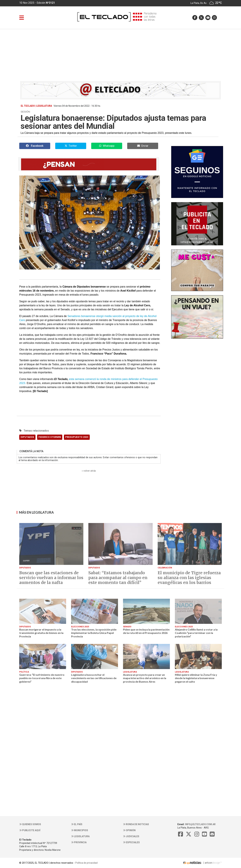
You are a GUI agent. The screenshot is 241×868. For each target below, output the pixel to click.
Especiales (131, 842)
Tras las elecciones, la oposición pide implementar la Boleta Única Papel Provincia (94, 633)
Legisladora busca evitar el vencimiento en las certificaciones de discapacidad (94, 678)
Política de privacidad (86, 863)
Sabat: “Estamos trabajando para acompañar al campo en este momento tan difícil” (118, 578)
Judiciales (131, 836)
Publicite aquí (30, 830)
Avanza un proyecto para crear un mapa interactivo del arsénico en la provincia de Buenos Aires (145, 678)
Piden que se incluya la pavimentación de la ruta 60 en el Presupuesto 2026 (146, 631)
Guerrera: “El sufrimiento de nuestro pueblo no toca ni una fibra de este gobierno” (42, 678)
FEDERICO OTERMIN (50, 437)
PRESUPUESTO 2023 (77, 437)
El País (77, 824)
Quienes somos (30, 824)
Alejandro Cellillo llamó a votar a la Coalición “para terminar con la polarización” (196, 633)
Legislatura (80, 836)
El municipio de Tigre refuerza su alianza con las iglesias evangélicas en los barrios (189, 578)
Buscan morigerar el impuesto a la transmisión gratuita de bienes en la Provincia (41, 633)
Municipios (80, 830)
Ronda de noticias (136, 824)
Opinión (129, 830)
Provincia (79, 842)
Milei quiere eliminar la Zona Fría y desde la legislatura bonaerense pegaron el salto (196, 678)
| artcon (197, 863)
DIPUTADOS (27, 437)
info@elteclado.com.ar (200, 824)
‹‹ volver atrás (89, 471)
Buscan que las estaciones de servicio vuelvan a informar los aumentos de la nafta (51, 578)
